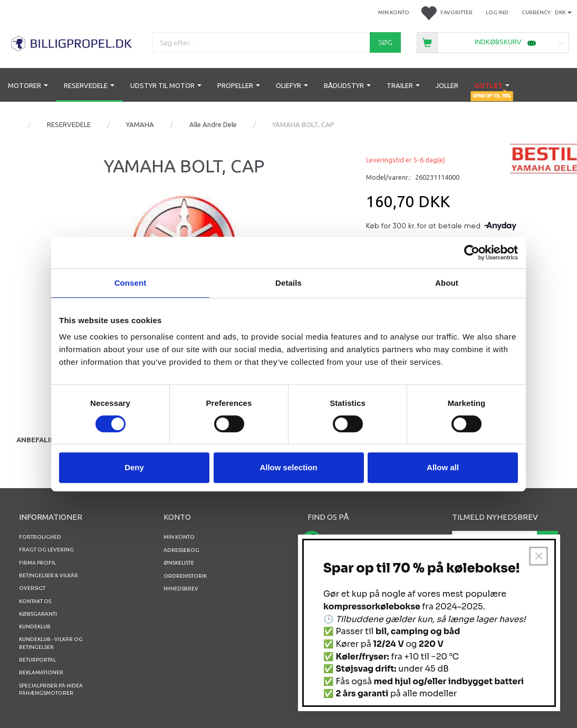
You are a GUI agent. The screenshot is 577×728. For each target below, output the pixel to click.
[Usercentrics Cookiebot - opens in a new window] (472, 253)
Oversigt (32, 588)
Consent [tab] (131, 283)
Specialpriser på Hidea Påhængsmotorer (51, 689)
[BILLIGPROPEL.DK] (72, 42)
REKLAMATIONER (41, 672)
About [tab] (447, 283)
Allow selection (288, 467)
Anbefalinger (43, 440)
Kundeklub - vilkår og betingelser (51, 643)
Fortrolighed (40, 537)
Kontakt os (35, 601)
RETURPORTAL (37, 660)
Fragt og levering (46, 550)
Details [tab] (288, 283)
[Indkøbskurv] (493, 42)
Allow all (443, 467)
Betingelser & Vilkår (49, 575)
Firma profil (37, 563)
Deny (134, 467)
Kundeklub (35, 627)
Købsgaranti (38, 614)
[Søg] (385, 42)
